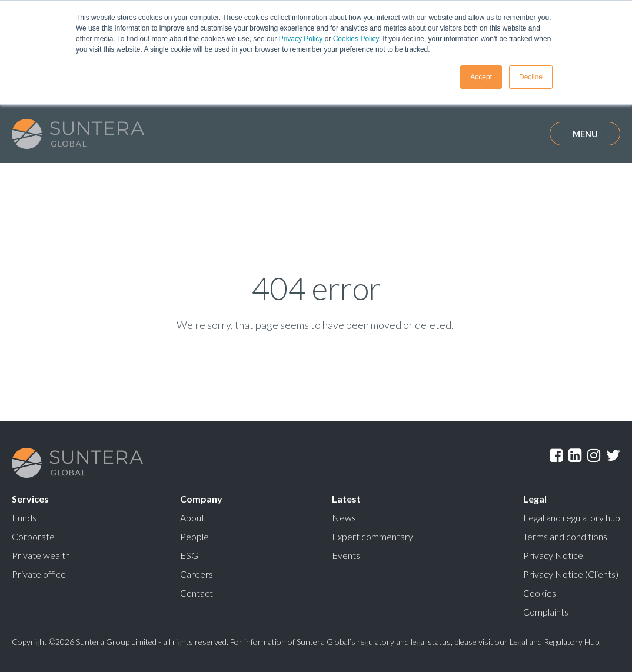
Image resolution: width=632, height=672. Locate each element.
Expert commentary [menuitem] (372, 536)
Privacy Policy (301, 39)
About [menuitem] (192, 518)
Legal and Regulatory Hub (554, 642)
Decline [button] (531, 77)
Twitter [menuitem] (613, 455)
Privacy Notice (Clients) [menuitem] (571, 574)
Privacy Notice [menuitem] (553, 555)
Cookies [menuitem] (540, 593)
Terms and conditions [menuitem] (565, 536)
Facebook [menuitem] (556, 455)
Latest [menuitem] (346, 499)
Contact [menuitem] (197, 593)
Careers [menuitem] (197, 574)
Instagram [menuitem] (594, 455)
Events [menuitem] (346, 555)
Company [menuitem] (201, 499)
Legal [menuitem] (535, 499)
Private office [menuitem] (39, 574)
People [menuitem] (194, 536)
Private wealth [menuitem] (41, 555)
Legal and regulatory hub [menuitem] (572, 518)
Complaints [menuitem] (546, 612)
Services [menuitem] (30, 499)
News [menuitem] (344, 518)
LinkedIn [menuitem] (575, 455)
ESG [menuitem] (189, 555)
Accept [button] (481, 77)
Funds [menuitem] (24, 518)
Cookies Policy (356, 39)
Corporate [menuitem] (33, 536)
